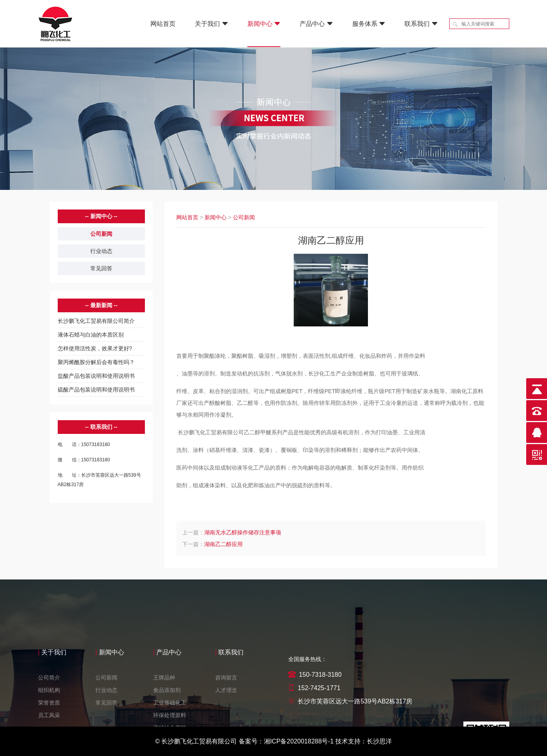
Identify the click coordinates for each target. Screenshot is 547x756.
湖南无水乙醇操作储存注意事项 (243, 532)
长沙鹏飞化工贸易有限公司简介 (96, 321)
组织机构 (49, 724)
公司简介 (49, 711)
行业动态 (101, 251)
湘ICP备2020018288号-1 (299, 741)
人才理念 (226, 724)
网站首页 (163, 24)
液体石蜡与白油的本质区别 (91, 335)
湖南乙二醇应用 (223, 544)
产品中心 (316, 24)
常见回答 (101, 268)
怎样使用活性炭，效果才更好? (95, 348)
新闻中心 (264, 24)
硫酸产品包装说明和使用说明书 (96, 390)
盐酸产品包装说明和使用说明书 (96, 376)
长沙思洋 (379, 741)
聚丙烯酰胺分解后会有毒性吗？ (96, 362)
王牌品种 (164, 711)
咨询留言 (226, 711)
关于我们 (211, 24)
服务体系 (369, 24)
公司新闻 (101, 234)
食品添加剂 (167, 724)
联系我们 (421, 24)
